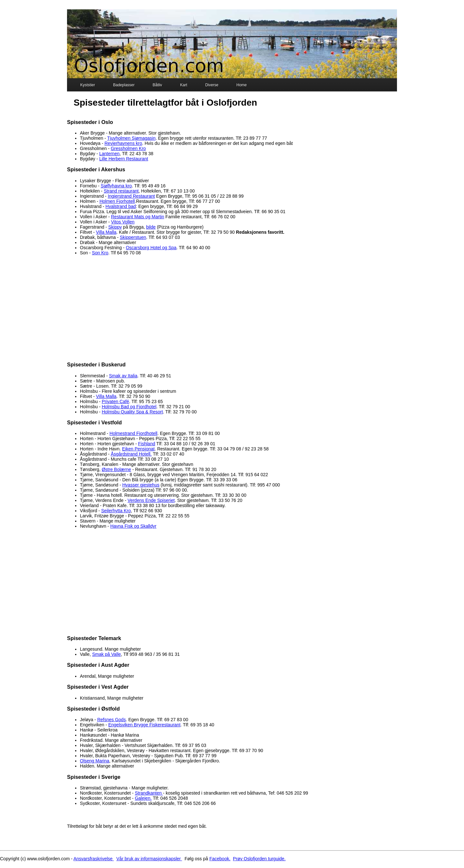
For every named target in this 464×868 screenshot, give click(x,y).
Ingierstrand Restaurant (131, 196)
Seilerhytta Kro (116, 511)
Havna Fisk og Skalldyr (133, 526)
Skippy (115, 227)
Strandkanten (149, 793)
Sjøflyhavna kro (116, 186)
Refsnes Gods (112, 720)
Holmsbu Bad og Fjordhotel (129, 407)
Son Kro (100, 253)
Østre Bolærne (116, 469)
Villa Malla (106, 232)
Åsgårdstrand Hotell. (131, 454)
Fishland (147, 444)
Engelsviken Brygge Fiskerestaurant (144, 725)
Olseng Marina (95, 761)
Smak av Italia (123, 376)
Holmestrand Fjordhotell (134, 433)
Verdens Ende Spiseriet (151, 500)
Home (237, 86)
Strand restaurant (121, 191)
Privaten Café (116, 401)
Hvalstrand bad (121, 206)
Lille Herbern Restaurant (124, 159)
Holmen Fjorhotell (117, 201)
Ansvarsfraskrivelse (94, 859)
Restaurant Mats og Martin (138, 217)
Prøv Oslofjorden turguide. (259, 859)
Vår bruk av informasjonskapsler (149, 859)
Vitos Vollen (123, 222)
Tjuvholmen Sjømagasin (131, 138)
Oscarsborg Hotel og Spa (151, 248)
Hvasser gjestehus (141, 485)
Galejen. (143, 798)
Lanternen (109, 154)
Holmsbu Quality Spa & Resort (132, 412)
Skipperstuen (133, 237)
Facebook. (220, 859)
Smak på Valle (106, 654)
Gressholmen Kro (128, 148)
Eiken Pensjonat (138, 449)
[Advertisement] (232, 308)
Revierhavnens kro (123, 143)
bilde (151, 227)
